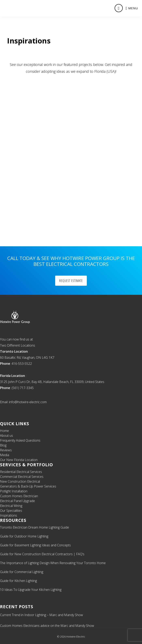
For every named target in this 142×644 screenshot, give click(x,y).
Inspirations (9, 515)
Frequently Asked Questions (20, 440)
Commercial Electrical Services (22, 477)
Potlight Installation (14, 491)
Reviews (6, 450)
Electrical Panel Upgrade (17, 501)
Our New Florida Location (19, 460)
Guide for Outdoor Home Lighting (24, 536)
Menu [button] (133, 8)
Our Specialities (11, 511)
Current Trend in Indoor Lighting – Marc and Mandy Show (41, 615)
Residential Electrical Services (21, 472)
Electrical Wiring (11, 506)
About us (6, 436)
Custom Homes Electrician (19, 496)
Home (4, 431)
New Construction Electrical (20, 481)
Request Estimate (71, 281)
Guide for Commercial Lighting (22, 572)
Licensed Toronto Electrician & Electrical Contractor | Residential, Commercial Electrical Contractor (18, 8)
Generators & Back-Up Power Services (28, 486)
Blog (3, 445)
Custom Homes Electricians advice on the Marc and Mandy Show (47, 626)
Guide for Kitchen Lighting (18, 581)
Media (5, 455)
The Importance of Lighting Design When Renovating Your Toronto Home (53, 563)
